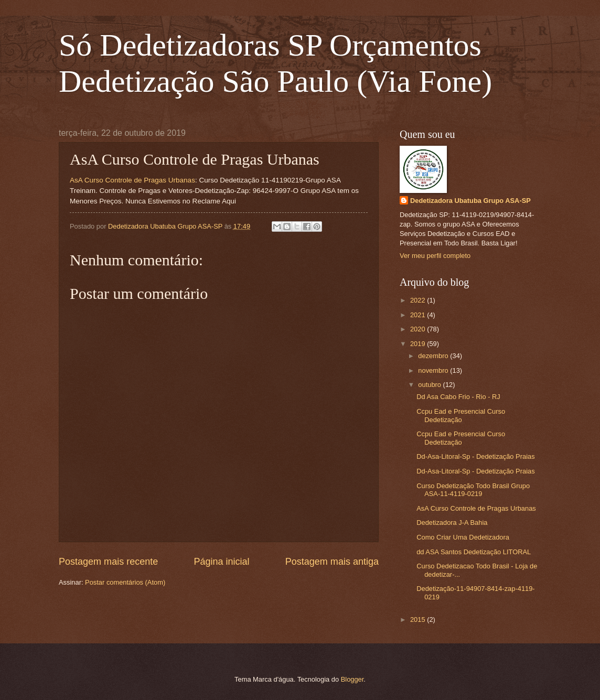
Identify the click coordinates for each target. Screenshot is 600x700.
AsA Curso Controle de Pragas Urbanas (132, 180)
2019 (419, 344)
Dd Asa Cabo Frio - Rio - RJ (458, 397)
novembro (434, 370)
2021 (419, 315)
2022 (419, 300)
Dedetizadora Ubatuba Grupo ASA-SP (470, 201)
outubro (430, 385)
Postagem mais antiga (332, 562)
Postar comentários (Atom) (125, 582)
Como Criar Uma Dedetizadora (463, 537)
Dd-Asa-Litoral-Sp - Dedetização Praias (475, 456)
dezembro (434, 356)
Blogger (352, 679)
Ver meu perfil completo (435, 256)
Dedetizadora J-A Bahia (452, 523)
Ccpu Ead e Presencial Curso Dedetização (461, 415)
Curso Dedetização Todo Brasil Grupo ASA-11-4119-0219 (473, 490)
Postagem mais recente (108, 562)
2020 (419, 329)
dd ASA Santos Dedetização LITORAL (474, 552)
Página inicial (221, 562)
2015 (419, 620)
